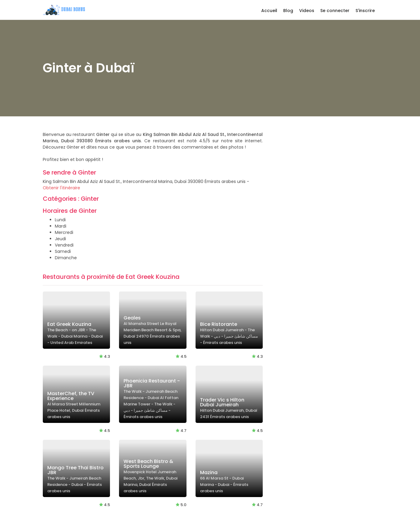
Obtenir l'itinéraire (61, 188)
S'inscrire (365, 11)
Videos (307, 11)
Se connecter (335, 11)
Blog (288, 11)
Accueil (269, 11)
